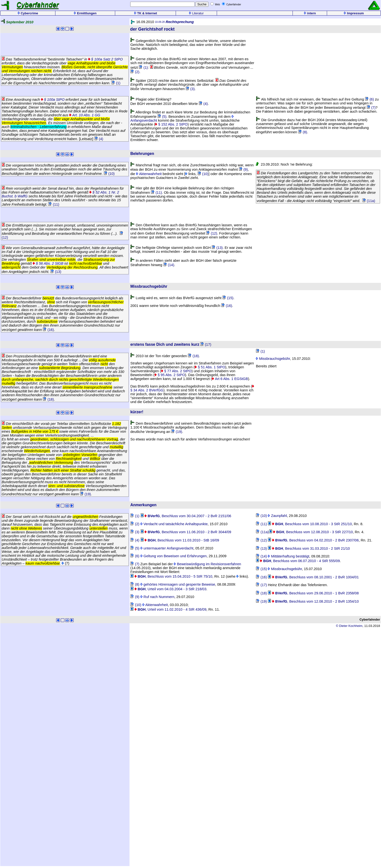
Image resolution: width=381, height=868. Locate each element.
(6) (369, 99)
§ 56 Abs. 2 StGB (48, 263)
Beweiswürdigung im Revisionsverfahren (207, 564)
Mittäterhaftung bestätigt (288, 556)
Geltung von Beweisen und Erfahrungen (174, 556)
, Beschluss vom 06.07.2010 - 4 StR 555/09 (298, 561)
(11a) (369, 201)
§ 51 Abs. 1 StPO (210, 367)
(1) (116, 83)
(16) (48, 330)
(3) (190, 89)
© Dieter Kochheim (349, 626)
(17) (206, 345)
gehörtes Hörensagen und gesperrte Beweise (178, 584)
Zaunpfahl (277, 516)
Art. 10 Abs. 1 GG (85, 115)
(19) (85, 494)
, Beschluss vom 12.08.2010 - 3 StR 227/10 (311, 532)
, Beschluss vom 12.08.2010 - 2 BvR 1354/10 (313, 601)
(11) (54, 204)
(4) (99, 139)
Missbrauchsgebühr (273, 359)
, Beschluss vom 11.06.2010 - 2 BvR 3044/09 (186, 532)
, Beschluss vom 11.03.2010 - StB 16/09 (180, 540)
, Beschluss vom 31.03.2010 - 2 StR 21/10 (309, 548)
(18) (48, 399)
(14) (169, 265)
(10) (109, 174)
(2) (135, 72)
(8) (303, 132)
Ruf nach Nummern (157, 597)
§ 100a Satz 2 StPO (106, 59)
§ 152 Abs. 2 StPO (171, 124)
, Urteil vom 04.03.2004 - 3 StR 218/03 (168, 589)
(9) (243, 169)
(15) (228, 298)
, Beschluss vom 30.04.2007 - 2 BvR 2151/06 (186, 516)
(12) (212, 233)
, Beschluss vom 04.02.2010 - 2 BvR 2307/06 (313, 540)
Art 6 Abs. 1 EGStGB (230, 379)
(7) (371, 108)
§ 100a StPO (53, 100)
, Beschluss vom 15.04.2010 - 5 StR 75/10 (171, 576)
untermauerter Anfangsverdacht (167, 548)
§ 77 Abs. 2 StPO (176, 371)
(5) (162, 117)
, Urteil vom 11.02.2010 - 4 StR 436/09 (168, 609)
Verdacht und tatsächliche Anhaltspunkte (174, 524)
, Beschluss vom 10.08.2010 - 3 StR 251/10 (310, 524)
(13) (56, 272)
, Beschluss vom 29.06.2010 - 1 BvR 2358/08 (313, 593)
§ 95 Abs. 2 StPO (170, 375)
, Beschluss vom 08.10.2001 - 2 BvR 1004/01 (313, 577)
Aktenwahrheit (149, 174)
